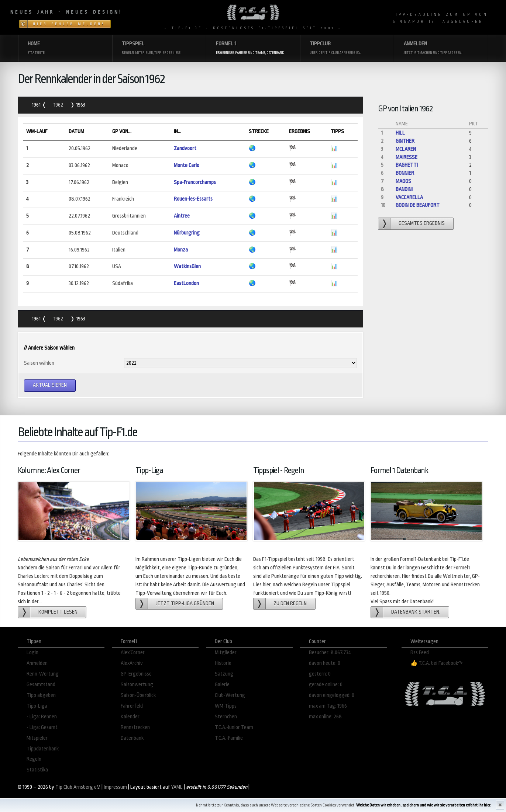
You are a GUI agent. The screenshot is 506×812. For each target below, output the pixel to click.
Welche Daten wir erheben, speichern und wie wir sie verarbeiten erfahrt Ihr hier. (424, 805)
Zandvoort (185, 148)
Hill (400, 133)
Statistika (37, 770)
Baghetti (407, 165)
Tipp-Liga (37, 706)
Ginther (405, 141)
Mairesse (407, 157)
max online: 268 (325, 717)
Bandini (404, 189)
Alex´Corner (133, 653)
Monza (181, 250)
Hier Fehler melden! (69, 24)
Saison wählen (39, 363)
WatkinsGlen (187, 266)
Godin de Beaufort (418, 205)
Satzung (224, 674)
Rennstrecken (135, 727)
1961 (37, 105)
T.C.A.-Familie (229, 738)
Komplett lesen (58, 612)
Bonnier (405, 173)
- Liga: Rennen (42, 717)
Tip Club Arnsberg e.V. (78, 787)
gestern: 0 (320, 674)
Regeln (34, 759)
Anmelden (37, 663)
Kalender (130, 717)
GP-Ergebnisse (136, 674)
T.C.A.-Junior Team (234, 727)
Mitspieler (37, 738)
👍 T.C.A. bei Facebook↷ (437, 663)
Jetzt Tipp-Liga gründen (185, 603)
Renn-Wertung (43, 674)
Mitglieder (226, 653)
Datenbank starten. (416, 612)
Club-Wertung (230, 695)
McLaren (406, 149)
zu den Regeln (290, 603)
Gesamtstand (41, 685)
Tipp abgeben (41, 695)
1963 (80, 105)
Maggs (403, 181)
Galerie (222, 685)
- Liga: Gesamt (42, 727)
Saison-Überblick (138, 695)
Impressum (115, 787)
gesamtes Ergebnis (422, 223)
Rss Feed (420, 653)
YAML (177, 787)
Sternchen (226, 717)
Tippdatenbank (43, 749)
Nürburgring (187, 233)
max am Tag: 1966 (328, 706)
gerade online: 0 (326, 685)
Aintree (182, 216)
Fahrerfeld (132, 706)
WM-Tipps (226, 706)
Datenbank (132, 738)
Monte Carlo (187, 165)
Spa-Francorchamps (195, 182)
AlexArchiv (132, 663)
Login (32, 653)
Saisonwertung (137, 685)
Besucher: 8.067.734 (330, 653)
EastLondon (186, 283)
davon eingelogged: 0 (332, 695)
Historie (223, 663)
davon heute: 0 (325, 663)
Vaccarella (409, 197)
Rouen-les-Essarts (193, 199)
